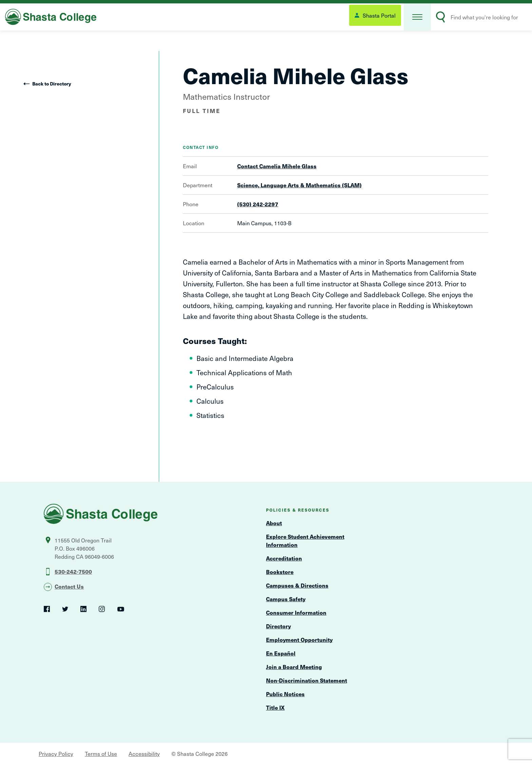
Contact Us (69, 586)
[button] (417, 17)
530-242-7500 (73, 571)
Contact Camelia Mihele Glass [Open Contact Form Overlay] (277, 166)
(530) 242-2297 (258, 204)
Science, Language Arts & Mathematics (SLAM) (299, 185)
